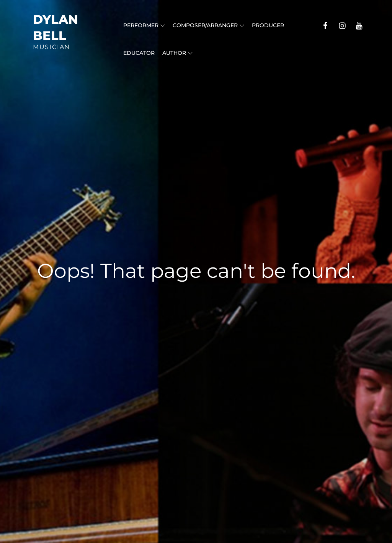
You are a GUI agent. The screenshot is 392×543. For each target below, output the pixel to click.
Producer (268, 25)
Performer (144, 25)
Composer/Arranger (208, 25)
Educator (139, 53)
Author (177, 53)
